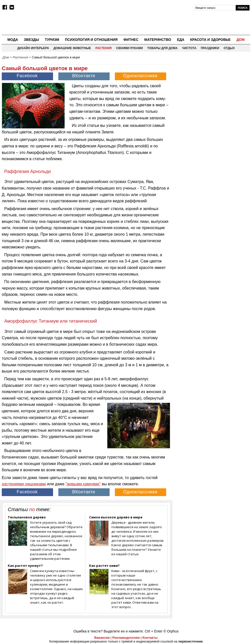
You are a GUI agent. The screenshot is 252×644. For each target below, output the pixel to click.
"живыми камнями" (83, 484)
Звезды (31, 40)
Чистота (189, 48)
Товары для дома (162, 48)
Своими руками (130, 48)
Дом (241, 40)
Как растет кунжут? (25, 566)
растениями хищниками (24, 484)
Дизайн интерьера (33, 48)
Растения (103, 48)
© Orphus (171, 631)
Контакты (150, 638)
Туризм (52, 40)
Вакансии (102, 638)
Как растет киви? (104, 566)
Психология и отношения (91, 40)
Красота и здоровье (210, 40)
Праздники (210, 48)
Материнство (158, 40)
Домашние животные (72, 48)
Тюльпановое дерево (27, 517)
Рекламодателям (126, 638)
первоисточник (191, 641)
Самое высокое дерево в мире (116, 517)
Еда (181, 40)
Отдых (229, 48)
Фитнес (131, 40)
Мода (13, 40)
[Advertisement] (213, 93)
